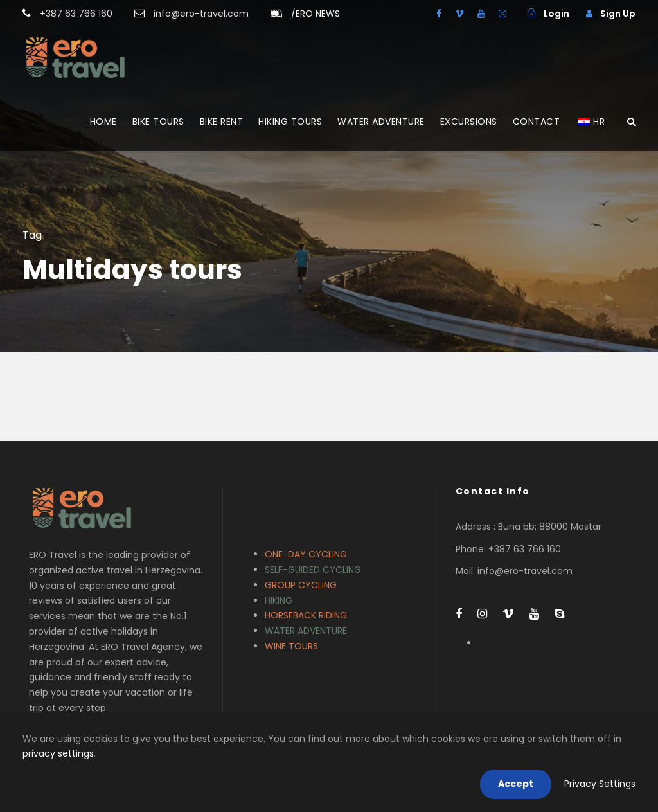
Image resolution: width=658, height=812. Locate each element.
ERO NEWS (316, 14)
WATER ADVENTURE (381, 122)
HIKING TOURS (290, 122)
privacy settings (58, 753)
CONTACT (537, 122)
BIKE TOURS (158, 122)
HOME (103, 122)
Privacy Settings (600, 784)
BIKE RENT (222, 122)
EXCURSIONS (469, 122)
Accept (516, 784)
